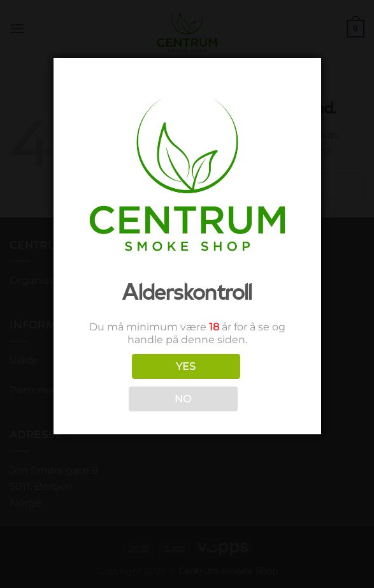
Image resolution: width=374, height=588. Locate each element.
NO (183, 399)
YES (186, 366)
